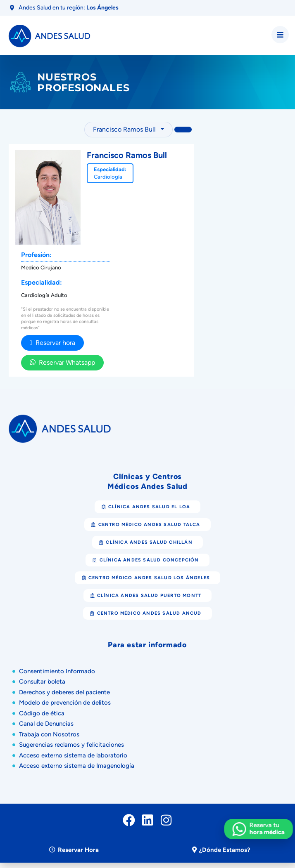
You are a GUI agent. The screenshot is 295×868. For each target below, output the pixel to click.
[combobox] (128, 130)
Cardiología (108, 177)
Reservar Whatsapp (62, 362)
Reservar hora (52, 343)
